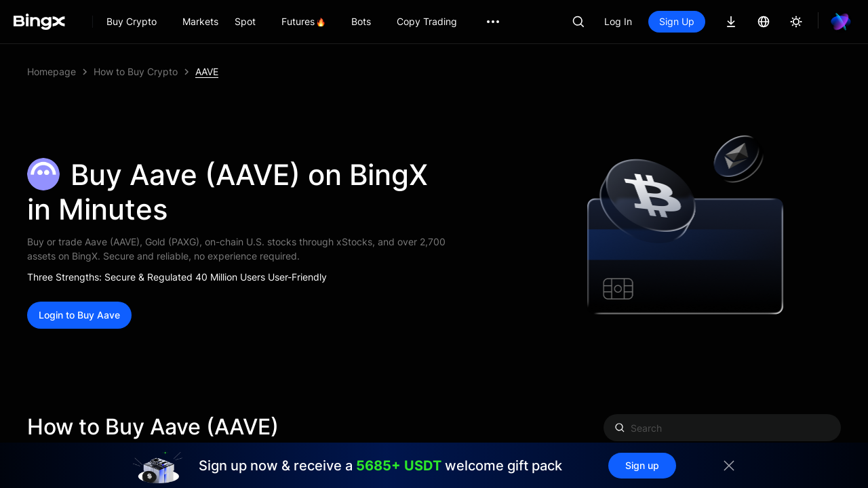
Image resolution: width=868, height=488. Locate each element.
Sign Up (677, 21)
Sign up (642, 465)
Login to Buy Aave (79, 315)
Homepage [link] (52, 72)
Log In (618, 21)
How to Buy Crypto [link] (136, 72)
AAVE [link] (207, 72)
